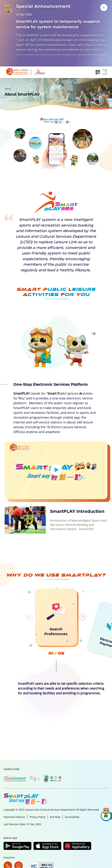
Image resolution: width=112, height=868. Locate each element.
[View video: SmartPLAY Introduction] (56, 488)
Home (8, 89)
